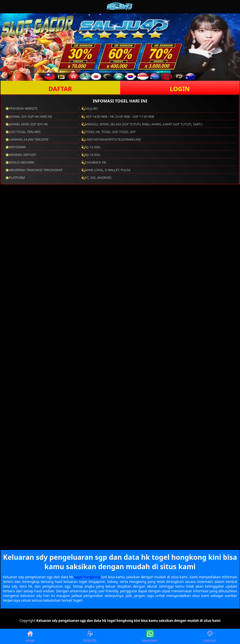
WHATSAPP (150, 636)
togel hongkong (87, 577)
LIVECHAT (210, 636)
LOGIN (180, 89)
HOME (30, 636)
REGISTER (90, 636)
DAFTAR (60, 89)
